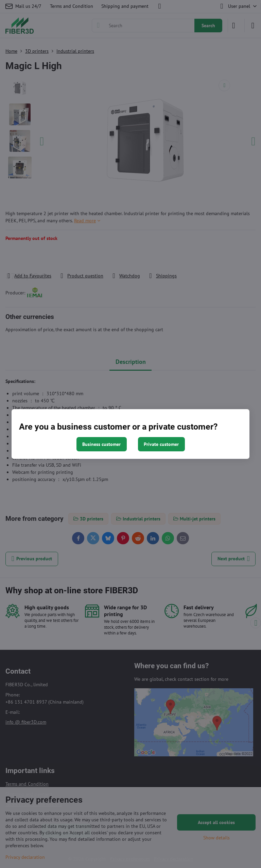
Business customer (101, 444)
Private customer (161, 444)
